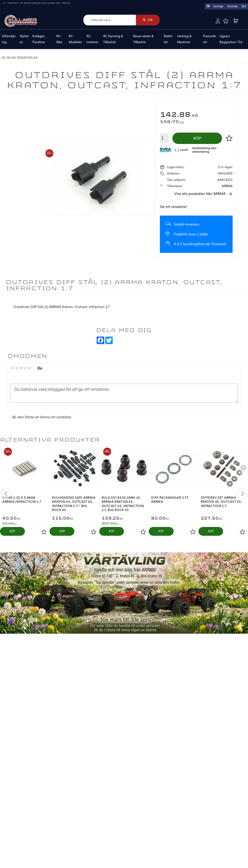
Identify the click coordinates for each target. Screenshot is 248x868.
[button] (225, 21)
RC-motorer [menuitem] (92, 39)
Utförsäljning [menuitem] (9, 39)
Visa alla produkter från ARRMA (200, 194)
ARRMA (227, 186)
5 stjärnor (29, 368)
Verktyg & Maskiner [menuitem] (184, 39)
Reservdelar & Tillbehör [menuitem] (143, 39)
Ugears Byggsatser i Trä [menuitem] (231, 39)
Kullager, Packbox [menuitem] (39, 39)
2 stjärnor (17, 368)
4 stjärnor (25, 368)
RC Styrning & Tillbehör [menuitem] (113, 39)
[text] (196, 115)
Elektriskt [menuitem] (168, 39)
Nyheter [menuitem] (24, 39)
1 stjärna (12, 368)
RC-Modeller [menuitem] (75, 39)
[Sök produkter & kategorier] (110, 20)
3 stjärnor (21, 368)
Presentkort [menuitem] (209, 39)
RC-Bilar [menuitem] (59, 39)
